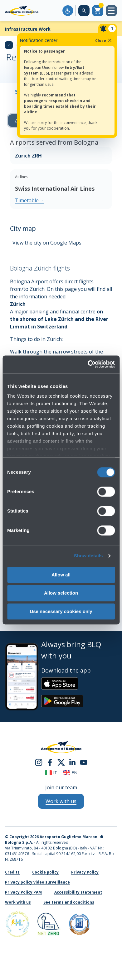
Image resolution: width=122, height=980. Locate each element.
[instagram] (39, 762)
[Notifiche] (108, 28)
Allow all (61, 575)
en (70, 773)
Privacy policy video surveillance (37, 882)
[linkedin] (72, 762)
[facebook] (50, 762)
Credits (12, 872)
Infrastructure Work (28, 29)
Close (104, 40)
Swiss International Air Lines (55, 188)
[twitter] (61, 762)
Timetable (29, 200)
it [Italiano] (51, 773)
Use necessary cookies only (61, 611)
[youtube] (84, 762)
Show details (88, 556)
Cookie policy (45, 872)
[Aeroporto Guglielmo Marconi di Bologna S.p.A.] (22, 11)
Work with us (18, 902)
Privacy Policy (85, 872)
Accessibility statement (78, 892)
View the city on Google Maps (47, 243)
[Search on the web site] (84, 11)
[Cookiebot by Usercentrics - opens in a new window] (88, 364)
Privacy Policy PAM (23, 892)
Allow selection (61, 593)
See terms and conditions (69, 902)
